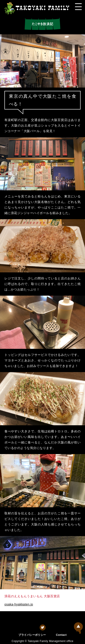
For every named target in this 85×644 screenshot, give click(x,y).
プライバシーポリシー (32, 635)
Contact (61, 635)
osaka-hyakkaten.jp (19, 604)
